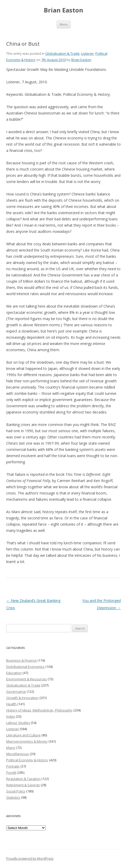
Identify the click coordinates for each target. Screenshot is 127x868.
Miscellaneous (18, 754)
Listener (87, 53)
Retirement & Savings (23, 785)
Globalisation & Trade (62, 53)
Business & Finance (22, 660)
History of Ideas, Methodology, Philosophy (39, 710)
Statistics (13, 797)
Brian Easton (63, 10)
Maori (11, 748)
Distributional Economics (25, 667)
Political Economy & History (27, 760)
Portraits (13, 766)
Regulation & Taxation (23, 779)
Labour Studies (18, 723)
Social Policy (16, 791)
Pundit (11, 772)
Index (11, 716)
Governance (16, 691)
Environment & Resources (27, 679)
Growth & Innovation (22, 698)
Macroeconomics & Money (27, 741)
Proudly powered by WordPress (30, 859)
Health (11, 704)
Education (14, 673)
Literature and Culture (23, 735)
